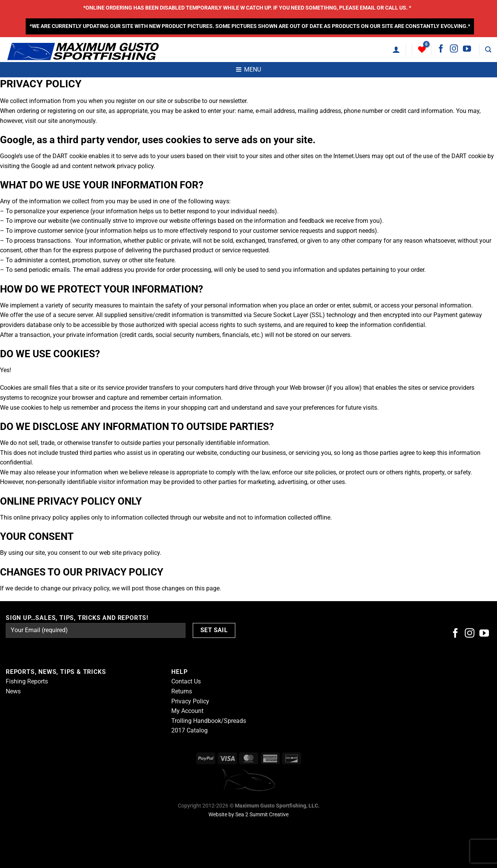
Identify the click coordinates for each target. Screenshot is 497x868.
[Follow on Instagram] (454, 49)
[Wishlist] (422, 49)
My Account (187, 711)
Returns (182, 691)
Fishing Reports (27, 681)
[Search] (488, 50)
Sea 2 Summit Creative (262, 815)
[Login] (396, 49)
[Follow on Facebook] (441, 49)
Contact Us (186, 681)
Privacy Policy (190, 701)
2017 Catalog (189, 730)
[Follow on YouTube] (467, 49)
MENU (248, 69)
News (13, 691)
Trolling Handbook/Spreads (209, 721)
